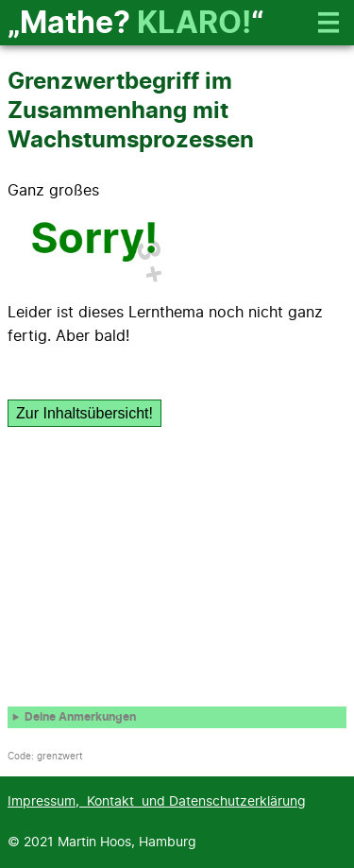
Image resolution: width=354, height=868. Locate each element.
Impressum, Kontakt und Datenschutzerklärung (157, 801)
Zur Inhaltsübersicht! (84, 413)
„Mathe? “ (135, 24)
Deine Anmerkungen (80, 717)
